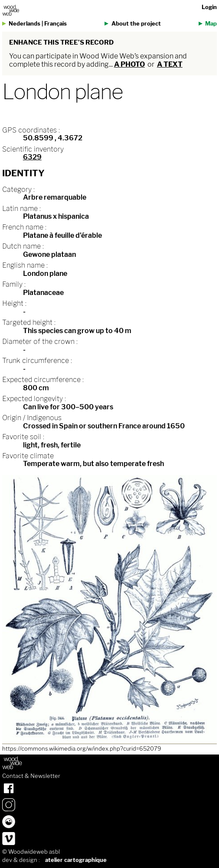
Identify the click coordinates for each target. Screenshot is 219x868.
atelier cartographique (76, 860)
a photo (129, 64)
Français (56, 24)
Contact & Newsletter (31, 776)
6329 (32, 157)
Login (209, 7)
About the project (136, 24)
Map (211, 24)
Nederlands (25, 24)
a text (170, 64)
